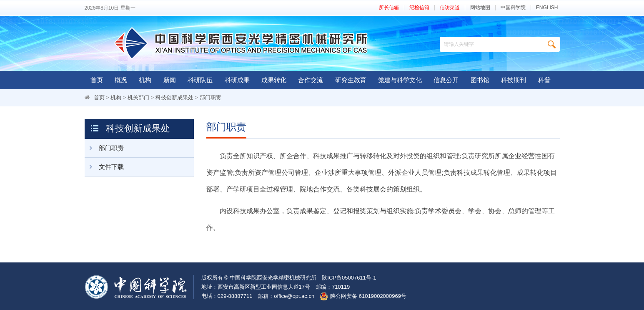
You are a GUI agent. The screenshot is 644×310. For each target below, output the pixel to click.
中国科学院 (513, 8)
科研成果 (237, 80)
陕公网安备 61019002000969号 (368, 296)
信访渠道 (450, 8)
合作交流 (311, 80)
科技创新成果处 (174, 97)
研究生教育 (351, 80)
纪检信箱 (419, 8)
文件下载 (104, 167)
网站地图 (480, 8)
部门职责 (210, 97)
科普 (544, 80)
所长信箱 (389, 8)
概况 (121, 80)
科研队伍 (200, 80)
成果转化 (274, 80)
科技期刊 (514, 80)
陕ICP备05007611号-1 (349, 278)
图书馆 (480, 80)
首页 (97, 80)
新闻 (170, 80)
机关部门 (138, 97)
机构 (145, 80)
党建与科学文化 (400, 80)
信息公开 (446, 80)
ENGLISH (547, 8)
